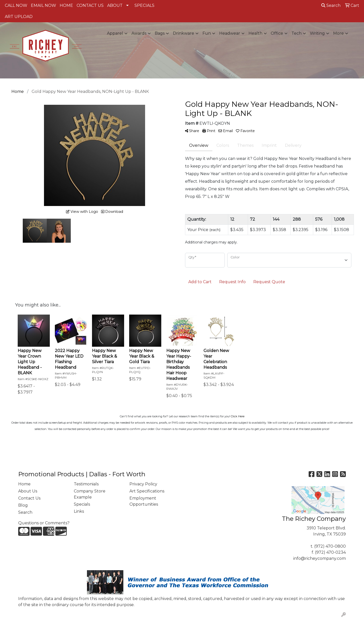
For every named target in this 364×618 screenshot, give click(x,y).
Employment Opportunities (144, 501)
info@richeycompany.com (320, 558)
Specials (82, 504)
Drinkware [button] (184, 33)
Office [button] (277, 33)
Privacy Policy (143, 484)
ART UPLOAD (19, 17)
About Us (28, 491)
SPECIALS (144, 5)
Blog (23, 505)
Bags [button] (160, 33)
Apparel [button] (115, 33)
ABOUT (115, 5)
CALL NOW (16, 5)
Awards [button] (139, 33)
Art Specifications (147, 491)
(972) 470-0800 (330, 546)
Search (331, 5)
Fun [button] (207, 33)
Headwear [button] (230, 33)
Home (24, 484)
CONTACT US (90, 5)
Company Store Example (90, 494)
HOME (66, 5)
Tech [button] (297, 33)
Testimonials (86, 484)
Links (79, 511)
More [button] (338, 33)
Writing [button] (317, 33)
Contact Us (29, 498)
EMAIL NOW (43, 5)
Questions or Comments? (44, 523)
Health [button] (255, 33)
